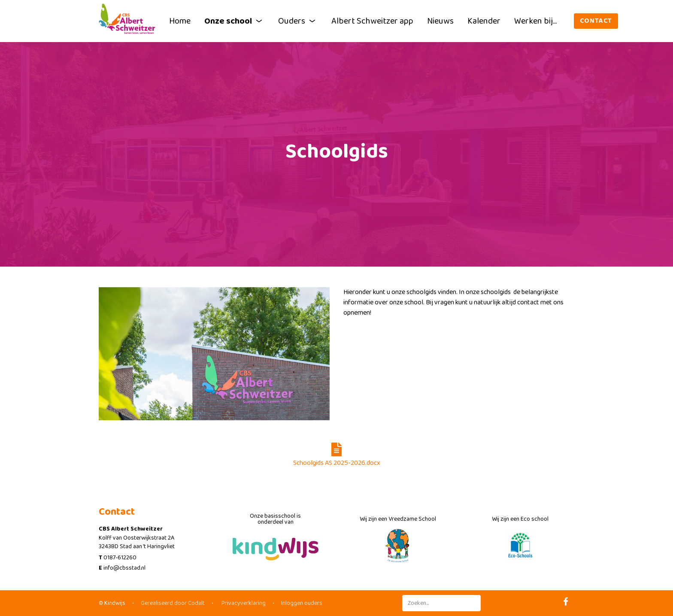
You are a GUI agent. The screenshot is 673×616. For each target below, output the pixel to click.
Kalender (484, 21)
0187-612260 (120, 558)
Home (180, 21)
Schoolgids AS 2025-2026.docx (337, 455)
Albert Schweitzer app (372, 21)
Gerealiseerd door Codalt (173, 603)
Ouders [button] (298, 21)
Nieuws (440, 21)
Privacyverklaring (243, 603)
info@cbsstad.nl (124, 568)
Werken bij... (535, 21)
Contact (596, 21)
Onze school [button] (234, 21)
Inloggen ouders (302, 603)
